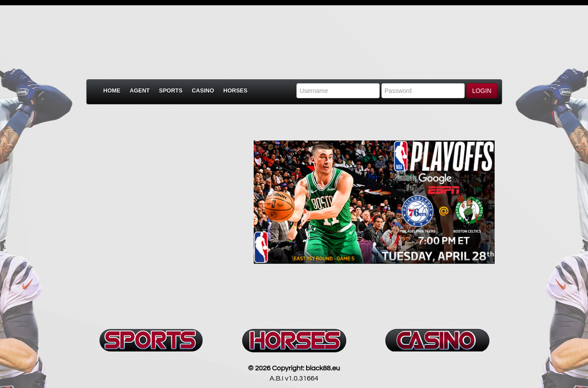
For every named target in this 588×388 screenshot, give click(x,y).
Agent (140, 91)
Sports (171, 91)
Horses (235, 91)
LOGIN (482, 91)
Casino (203, 91)
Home (112, 91)
